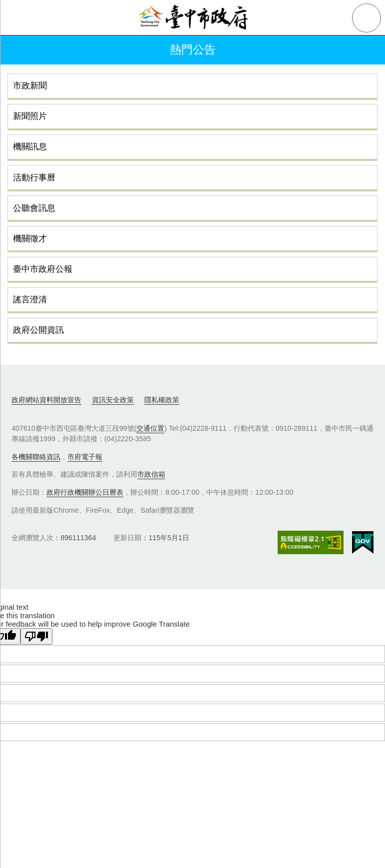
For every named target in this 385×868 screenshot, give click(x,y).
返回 (21, 50)
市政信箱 (151, 474)
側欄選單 (18, 18)
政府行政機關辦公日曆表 (85, 492)
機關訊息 (30, 146)
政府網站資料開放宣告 (46, 400)
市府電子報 (85, 457)
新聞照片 (30, 116)
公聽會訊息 (34, 208)
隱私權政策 (162, 400)
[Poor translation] (36, 636)
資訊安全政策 (113, 400)
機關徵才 (30, 238)
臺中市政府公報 (43, 269)
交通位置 (150, 428)
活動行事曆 (34, 177)
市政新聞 (30, 85)
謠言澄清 (30, 299)
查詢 (367, 18)
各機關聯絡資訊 (36, 457)
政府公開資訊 (38, 330)
